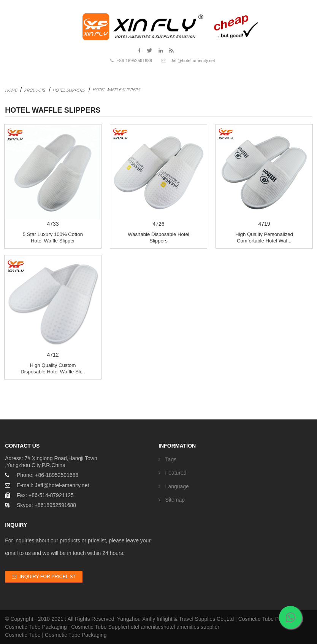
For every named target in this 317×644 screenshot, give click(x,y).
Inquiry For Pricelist (48, 577)
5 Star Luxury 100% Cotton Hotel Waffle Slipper (53, 238)
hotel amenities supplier (191, 627)
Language (177, 486)
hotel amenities (146, 627)
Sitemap (175, 500)
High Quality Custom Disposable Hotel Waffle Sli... (53, 368)
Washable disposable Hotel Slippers (158, 238)
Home (11, 90)
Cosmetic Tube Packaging (269, 619)
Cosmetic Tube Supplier (99, 627)
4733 (53, 176)
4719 (264, 176)
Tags (171, 459)
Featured (176, 473)
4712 (53, 307)
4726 (158, 176)
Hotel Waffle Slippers (116, 90)
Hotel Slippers (68, 90)
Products (34, 90)
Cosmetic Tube (23, 635)
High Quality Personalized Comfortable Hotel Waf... (264, 238)
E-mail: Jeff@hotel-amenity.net (53, 485)
